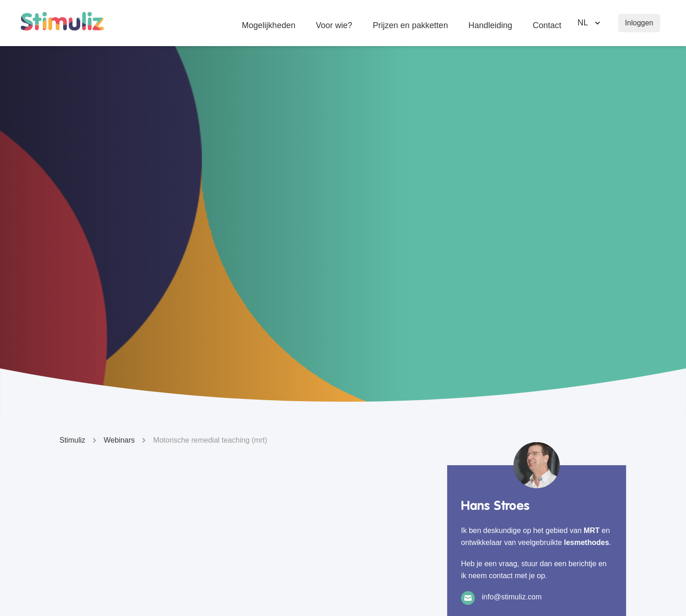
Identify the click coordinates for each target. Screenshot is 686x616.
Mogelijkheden (268, 27)
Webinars (126, 440)
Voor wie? (334, 27)
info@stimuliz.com (512, 597)
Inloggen (639, 23)
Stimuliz (79, 440)
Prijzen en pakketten (410, 27)
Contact (547, 27)
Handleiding (490, 27)
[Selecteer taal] (590, 23)
